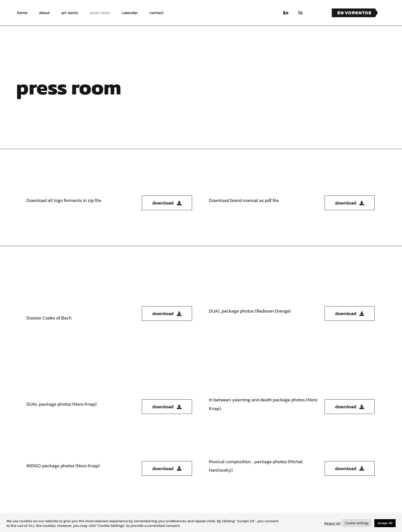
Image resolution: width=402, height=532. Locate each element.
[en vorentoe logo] (355, 11)
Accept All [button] (385, 523)
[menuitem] (286, 13)
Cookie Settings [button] (357, 523)
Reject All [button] (332, 523)
